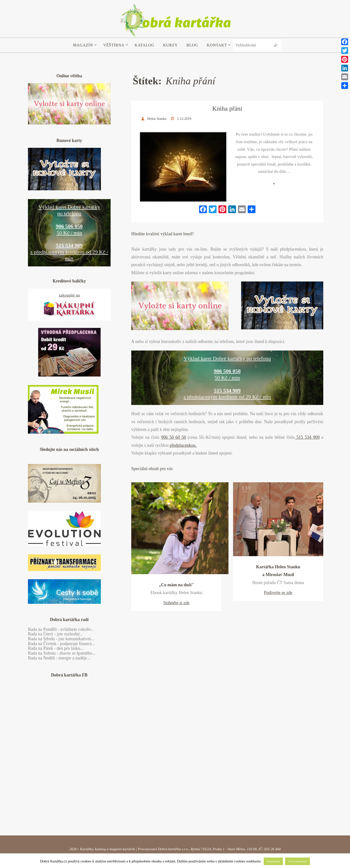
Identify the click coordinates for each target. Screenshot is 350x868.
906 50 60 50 (174, 416)
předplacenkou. (183, 423)
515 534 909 (307, 416)
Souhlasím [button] (273, 861)
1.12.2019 (187, 118)
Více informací (297, 861)
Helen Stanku (158, 118)
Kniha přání (227, 109)
